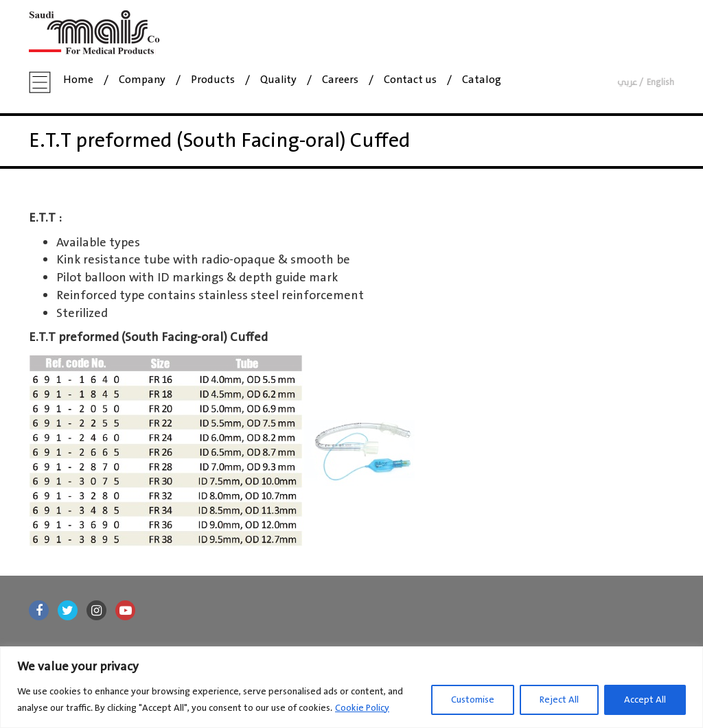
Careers (340, 80)
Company (142, 80)
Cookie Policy (362, 708)
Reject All (559, 700)
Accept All (645, 700)
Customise (473, 700)
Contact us (410, 80)
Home (78, 80)
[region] (351, 687)
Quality (278, 80)
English (660, 83)
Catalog (482, 80)
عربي (627, 83)
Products (213, 80)
